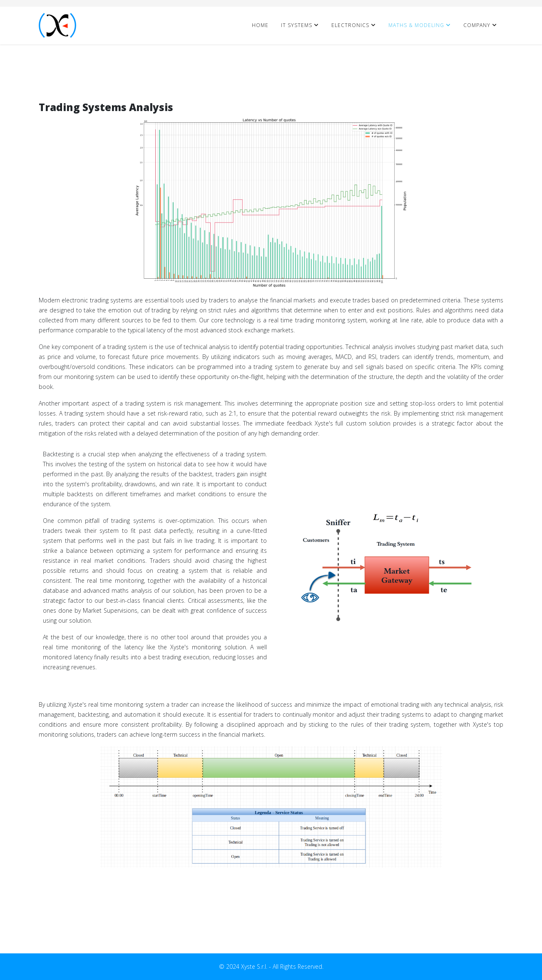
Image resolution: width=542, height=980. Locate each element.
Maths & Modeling (416, 25)
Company (477, 25)
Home (260, 25)
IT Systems (297, 25)
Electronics (350, 25)
